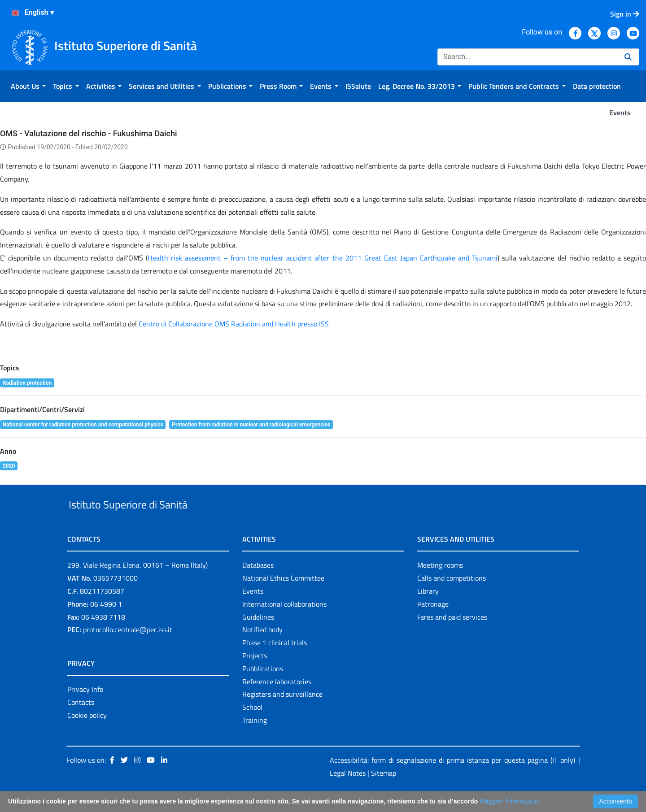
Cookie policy (87, 736)
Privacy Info (85, 710)
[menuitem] (28, 86)
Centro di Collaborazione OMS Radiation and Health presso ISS (234, 324)
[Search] (527, 57)
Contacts (81, 723)
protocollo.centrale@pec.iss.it (128, 651)
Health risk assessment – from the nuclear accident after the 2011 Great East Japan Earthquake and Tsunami (323, 258)
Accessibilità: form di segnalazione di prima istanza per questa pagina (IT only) (452, 781)
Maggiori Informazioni (510, 801)
